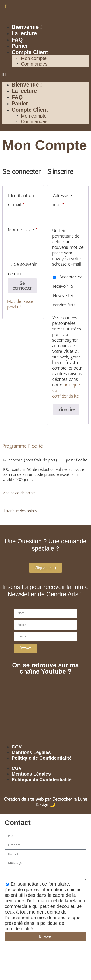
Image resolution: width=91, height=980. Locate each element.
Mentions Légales (31, 752)
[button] (6, 6)
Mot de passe (23, 229)
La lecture (24, 33)
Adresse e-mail (68, 199)
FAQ (17, 40)
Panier (20, 46)
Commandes (34, 64)
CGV (17, 747)
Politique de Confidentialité (42, 758)
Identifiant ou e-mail (23, 199)
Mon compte (34, 58)
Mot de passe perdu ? (20, 304)
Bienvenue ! (27, 27)
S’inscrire (66, 409)
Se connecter (22, 286)
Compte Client (30, 52)
